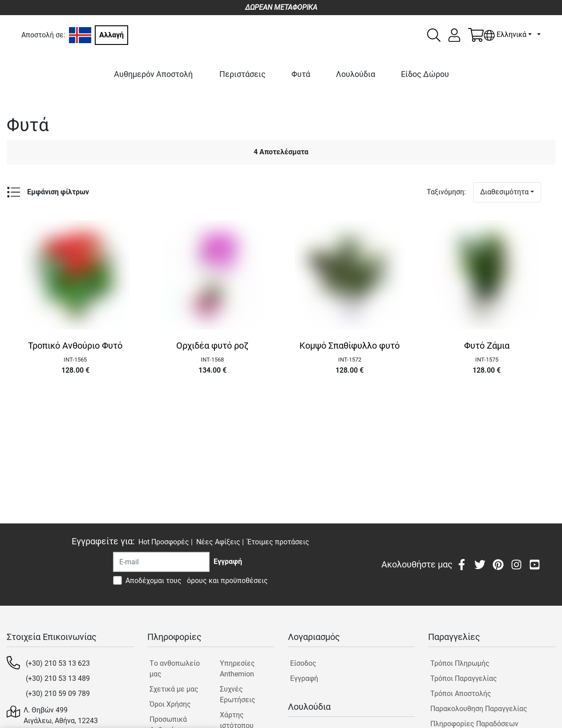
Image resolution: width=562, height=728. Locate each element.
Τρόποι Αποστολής (461, 694)
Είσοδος (303, 663)
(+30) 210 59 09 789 (58, 694)
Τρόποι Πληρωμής (460, 663)
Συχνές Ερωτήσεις (238, 694)
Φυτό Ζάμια (487, 346)
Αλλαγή (111, 35)
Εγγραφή (304, 678)
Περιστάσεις (243, 74)
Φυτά (301, 74)
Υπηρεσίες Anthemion (237, 669)
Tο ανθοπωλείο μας (175, 669)
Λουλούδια (356, 74)
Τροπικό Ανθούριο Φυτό (75, 346)
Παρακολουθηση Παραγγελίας (479, 709)
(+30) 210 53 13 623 (58, 663)
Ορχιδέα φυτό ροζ (212, 346)
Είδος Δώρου (425, 74)
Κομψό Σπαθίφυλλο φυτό (350, 346)
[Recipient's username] (161, 562)
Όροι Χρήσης (170, 704)
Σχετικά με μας (174, 689)
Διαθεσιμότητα (504, 192)
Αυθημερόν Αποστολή (153, 74)
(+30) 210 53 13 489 (58, 678)
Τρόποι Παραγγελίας (464, 678)
